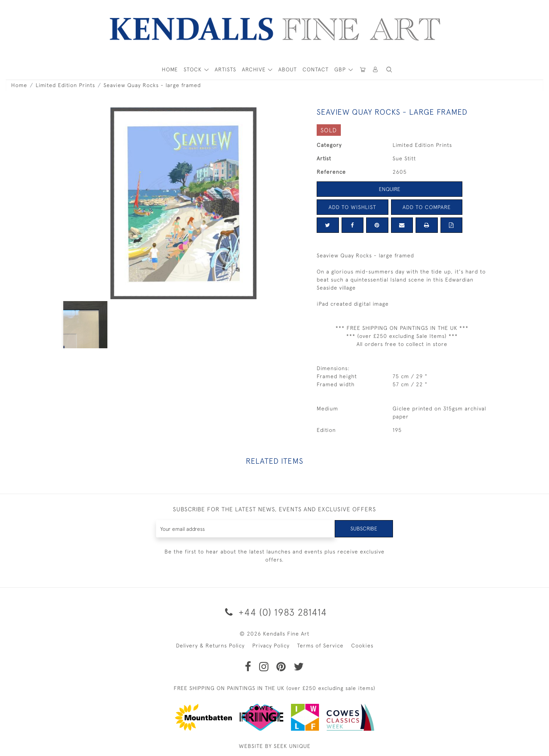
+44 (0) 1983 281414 (275, 612)
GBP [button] (341, 69)
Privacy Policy (271, 646)
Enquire (390, 189)
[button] (389, 70)
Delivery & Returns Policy (210, 646)
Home (19, 85)
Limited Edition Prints (65, 85)
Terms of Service (320, 646)
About (288, 69)
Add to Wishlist (352, 207)
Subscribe (364, 529)
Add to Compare (427, 207)
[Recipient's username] (246, 529)
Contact (316, 69)
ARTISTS (225, 69)
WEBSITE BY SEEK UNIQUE (275, 746)
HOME (170, 69)
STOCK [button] (194, 69)
